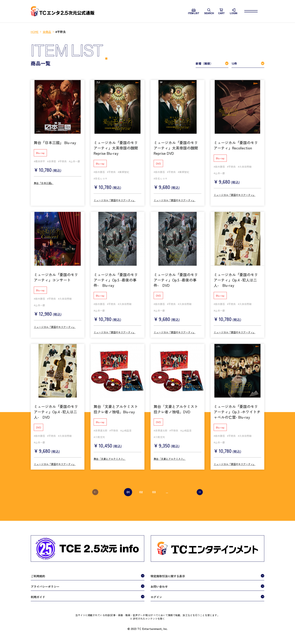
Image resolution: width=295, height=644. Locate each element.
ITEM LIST (194, 12)
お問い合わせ (159, 585)
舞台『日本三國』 (44, 182)
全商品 (47, 32)
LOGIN (234, 12)
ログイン (156, 596)
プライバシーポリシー (45, 585)
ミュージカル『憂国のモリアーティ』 (115, 199)
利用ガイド (38, 596)
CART (221, 12)
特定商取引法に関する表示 (168, 575)
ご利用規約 (38, 575)
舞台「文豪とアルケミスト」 (110, 458)
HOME (35, 32)
